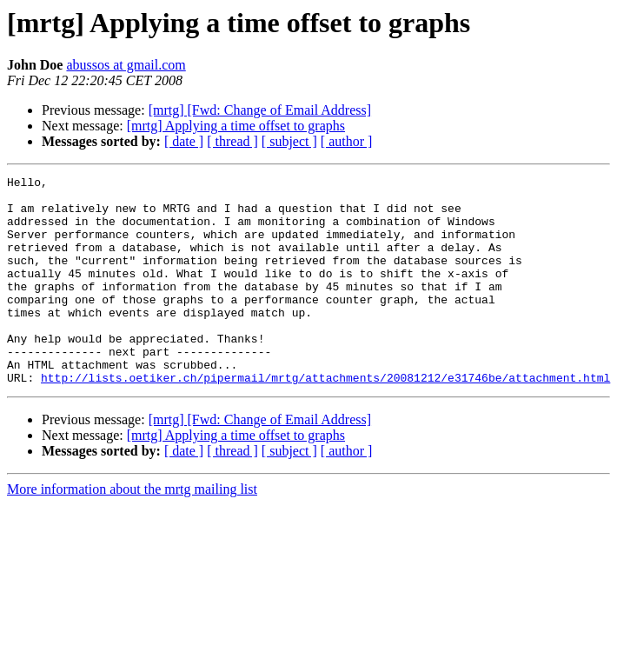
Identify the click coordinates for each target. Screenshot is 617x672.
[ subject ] (289, 141)
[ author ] (347, 141)
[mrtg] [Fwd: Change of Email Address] (260, 110)
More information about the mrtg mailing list (132, 531)
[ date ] (184, 141)
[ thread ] (232, 141)
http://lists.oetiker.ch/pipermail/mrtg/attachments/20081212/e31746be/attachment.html (325, 419)
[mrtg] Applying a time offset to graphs (236, 126)
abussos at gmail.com (126, 65)
